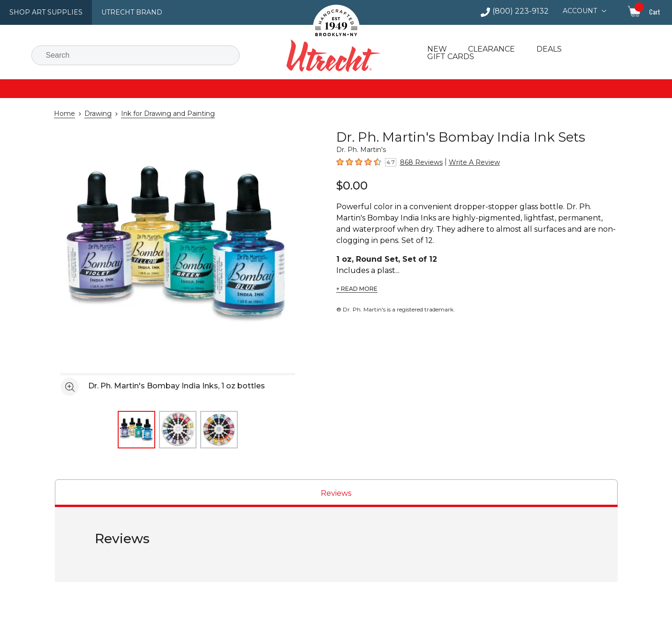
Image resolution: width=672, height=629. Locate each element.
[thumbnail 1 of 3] (136, 430)
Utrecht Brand (123, 12)
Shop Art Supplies (43, 12)
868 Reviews (418, 162)
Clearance (489, 49)
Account (581, 11)
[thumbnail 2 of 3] (178, 430)
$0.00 (350, 185)
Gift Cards (450, 57)
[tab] (336, 493)
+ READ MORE (356, 278)
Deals (545, 49)
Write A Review (465, 162)
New (436, 49)
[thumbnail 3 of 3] (219, 430)
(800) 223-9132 (525, 11)
